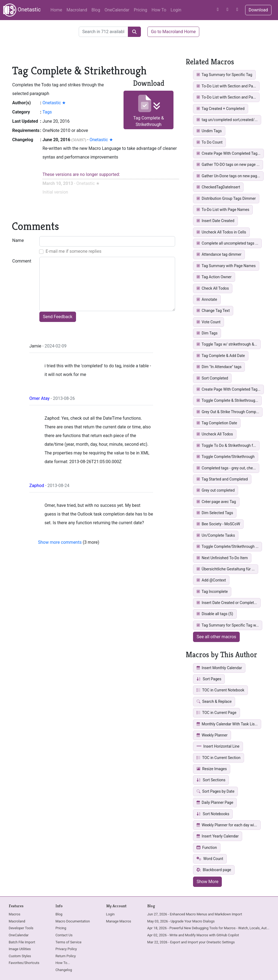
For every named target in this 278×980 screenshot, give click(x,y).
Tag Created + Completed (220, 109)
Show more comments (60, 542)
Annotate (207, 299)
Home (56, 10)
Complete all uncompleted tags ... (227, 243)
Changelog (64, 970)
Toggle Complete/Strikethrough (226, 457)
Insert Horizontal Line (218, 746)
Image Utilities (20, 949)
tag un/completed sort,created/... (227, 120)
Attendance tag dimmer (219, 254)
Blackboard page (214, 870)
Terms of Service (68, 942)
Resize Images (212, 769)
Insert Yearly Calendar (218, 836)
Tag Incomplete (212, 592)
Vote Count (208, 322)
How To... (63, 963)
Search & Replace (214, 701)
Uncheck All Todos (215, 434)
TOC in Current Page (216, 713)
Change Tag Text (213, 311)
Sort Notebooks (213, 814)
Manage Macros (119, 921)
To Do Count (209, 142)
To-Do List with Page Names (223, 210)
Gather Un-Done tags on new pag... (228, 176)
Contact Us (64, 935)
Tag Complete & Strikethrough (149, 111)
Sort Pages (209, 679)
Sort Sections (211, 780)
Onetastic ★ (54, 103)
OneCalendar (117, 10)
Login (176, 10)
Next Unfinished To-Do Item (222, 558)
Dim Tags (207, 333)
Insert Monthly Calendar (219, 668)
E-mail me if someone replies (73, 251)
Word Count (210, 859)
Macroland (77, 10)
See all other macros (216, 637)
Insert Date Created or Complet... (227, 603)
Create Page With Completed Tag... (228, 153)
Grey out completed (216, 490)
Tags (47, 112)
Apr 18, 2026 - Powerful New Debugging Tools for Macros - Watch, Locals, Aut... (208, 928)
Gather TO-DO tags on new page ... (228, 165)
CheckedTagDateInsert (218, 187)
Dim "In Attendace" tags (219, 367)
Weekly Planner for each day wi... (227, 825)
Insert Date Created (215, 221)
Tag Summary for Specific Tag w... (228, 625)
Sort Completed (212, 378)
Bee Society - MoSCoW (218, 524)
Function (207, 848)
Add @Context (211, 580)
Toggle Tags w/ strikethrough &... (227, 344)
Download (258, 10)
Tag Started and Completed (222, 479)
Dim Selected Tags (215, 513)
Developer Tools (21, 928)
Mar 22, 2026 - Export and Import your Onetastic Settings (191, 942)
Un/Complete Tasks (216, 535)
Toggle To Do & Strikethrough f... (226, 445)
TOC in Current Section (219, 758)
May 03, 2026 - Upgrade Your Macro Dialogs (181, 921)
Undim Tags (209, 131)
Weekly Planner (212, 735)
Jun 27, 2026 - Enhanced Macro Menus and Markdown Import (195, 914)
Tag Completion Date (217, 423)
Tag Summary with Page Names (226, 266)
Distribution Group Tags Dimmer (226, 198)
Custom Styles (20, 956)
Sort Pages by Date (215, 791)
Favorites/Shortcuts (24, 963)
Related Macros (210, 62)
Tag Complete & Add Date (221, 356)
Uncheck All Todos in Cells (221, 232)
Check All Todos (213, 288)
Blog (96, 10)
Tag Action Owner (214, 277)
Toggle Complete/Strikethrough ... (228, 546)
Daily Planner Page (215, 802)
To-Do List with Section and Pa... (226, 86)
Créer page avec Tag (216, 502)
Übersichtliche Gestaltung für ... (226, 569)
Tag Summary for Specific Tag (224, 75)
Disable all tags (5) (215, 614)
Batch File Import (22, 942)
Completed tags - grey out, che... (226, 468)
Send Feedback (58, 317)
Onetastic (22, 10)
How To (159, 10)
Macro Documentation (73, 921)
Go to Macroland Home (173, 32)
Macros (15, 914)
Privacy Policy (66, 949)
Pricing (141, 10)
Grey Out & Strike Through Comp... (228, 412)
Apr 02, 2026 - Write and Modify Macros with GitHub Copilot (193, 935)
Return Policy (66, 956)
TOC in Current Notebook (220, 690)
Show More (207, 882)
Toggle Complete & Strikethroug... (227, 400)
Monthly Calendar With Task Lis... (227, 724)
